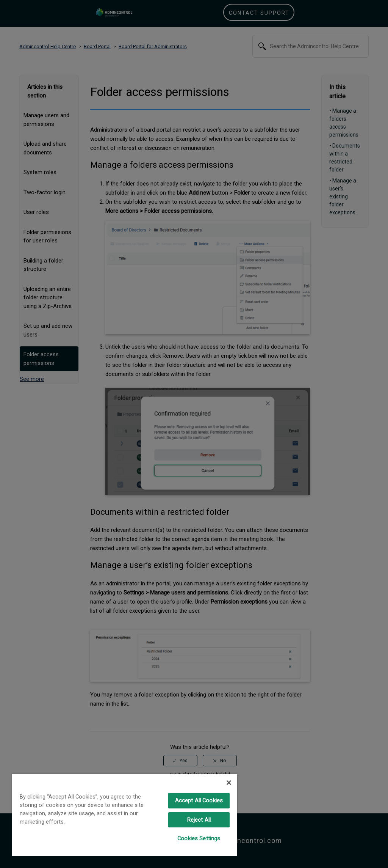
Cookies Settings (199, 838)
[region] (125, 815)
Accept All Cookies (199, 800)
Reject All (199, 820)
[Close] (229, 783)
